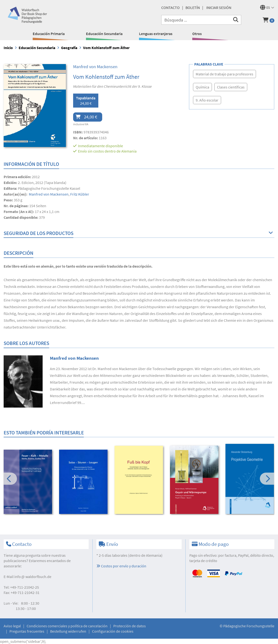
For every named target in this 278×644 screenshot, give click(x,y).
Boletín (193, 7)
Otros (197, 34)
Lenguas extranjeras (156, 34)
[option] (28, 483)
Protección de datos (130, 626)
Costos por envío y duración (121, 566)
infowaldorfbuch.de (33, 577)
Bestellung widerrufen (68, 631)
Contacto (170, 7)
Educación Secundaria (104, 34)
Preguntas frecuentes (27, 631)
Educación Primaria (49, 34)
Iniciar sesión (219, 7)
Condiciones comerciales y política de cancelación (67, 626)
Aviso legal (12, 626)
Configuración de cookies (113, 631)
